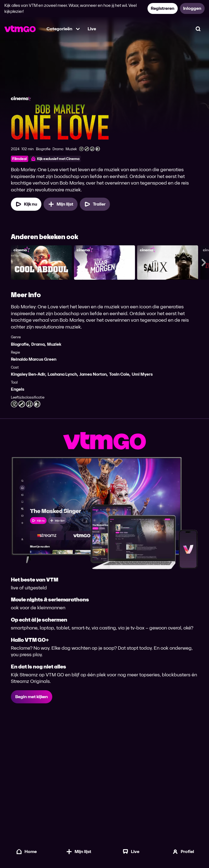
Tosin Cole (119, 374)
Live (92, 29)
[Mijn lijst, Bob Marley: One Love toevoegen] (61, 204)
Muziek (54, 344)
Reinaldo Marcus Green (34, 359)
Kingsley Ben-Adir (28, 374)
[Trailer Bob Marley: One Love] (95, 204)
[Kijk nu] (26, 204)
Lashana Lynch (62, 374)
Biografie (20, 344)
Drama (38, 344)
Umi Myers (142, 374)
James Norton (93, 374)
